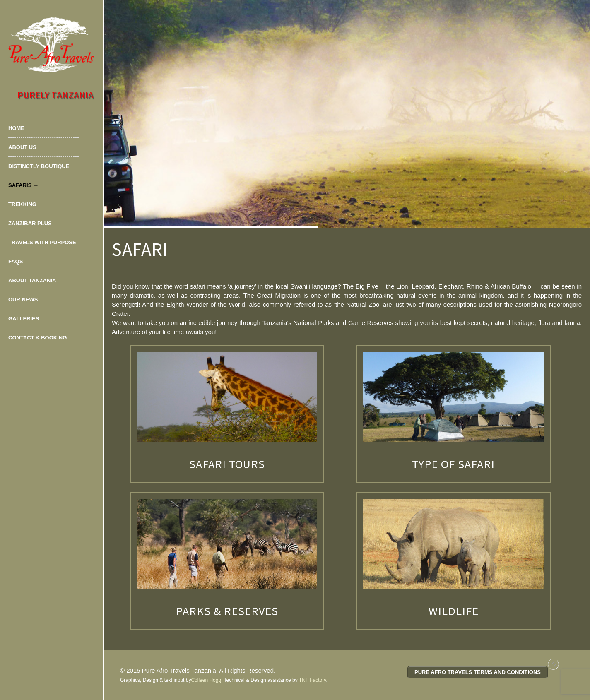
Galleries (24, 319)
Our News (23, 299)
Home (16, 128)
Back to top (553, 664)
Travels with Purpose (42, 242)
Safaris (20, 185)
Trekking (22, 204)
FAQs (16, 261)
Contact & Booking (37, 338)
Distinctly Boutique (39, 166)
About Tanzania (32, 280)
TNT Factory (313, 680)
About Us (22, 147)
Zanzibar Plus (30, 223)
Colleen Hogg (206, 680)
